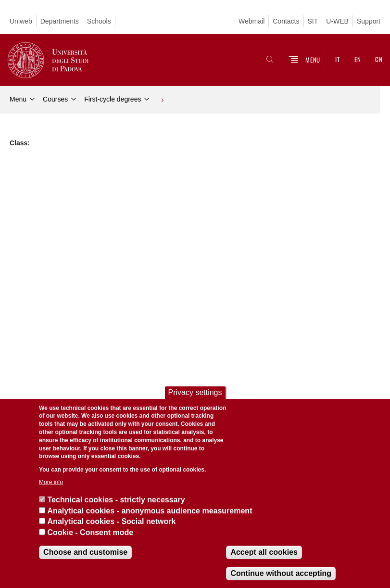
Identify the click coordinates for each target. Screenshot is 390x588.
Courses (55, 99)
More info (51, 482)
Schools (99, 21)
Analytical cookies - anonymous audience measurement (150, 511)
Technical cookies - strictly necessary (116, 500)
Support (369, 21)
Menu (18, 99)
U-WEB (337, 21)
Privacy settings (195, 392)
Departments (60, 21)
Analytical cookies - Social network (112, 521)
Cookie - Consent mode (91, 532)
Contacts (286, 21)
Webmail (252, 21)
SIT (313, 21)
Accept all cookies (264, 552)
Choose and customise (85, 552)
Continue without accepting (281, 573)
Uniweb (21, 21)
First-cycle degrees (113, 99)
